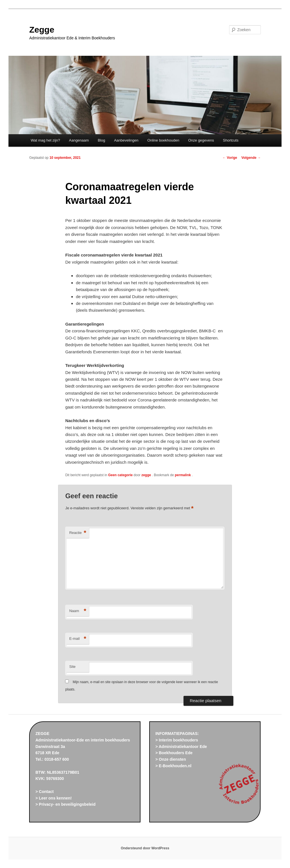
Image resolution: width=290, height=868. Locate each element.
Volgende (251, 158)
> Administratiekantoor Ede (181, 747)
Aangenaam (79, 140)
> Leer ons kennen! (54, 798)
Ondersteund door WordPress (145, 848)
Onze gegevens (201, 140)
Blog (101, 140)
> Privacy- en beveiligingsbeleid (65, 804)
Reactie (78, 533)
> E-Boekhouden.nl (173, 766)
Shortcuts (231, 140)
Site (72, 667)
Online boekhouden (163, 140)
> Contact (44, 792)
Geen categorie (121, 475)
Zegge (42, 30)
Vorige (230, 158)
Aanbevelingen (126, 140)
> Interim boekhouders (177, 740)
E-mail (78, 639)
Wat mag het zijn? (45, 140)
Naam (78, 611)
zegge (147, 475)
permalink (183, 475)
